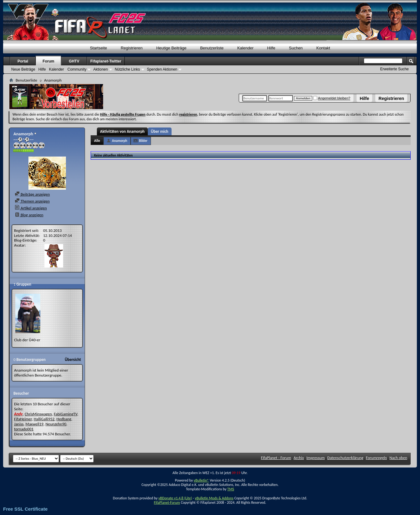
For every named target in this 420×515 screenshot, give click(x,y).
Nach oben (398, 458)
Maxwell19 (35, 424)
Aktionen (100, 69)
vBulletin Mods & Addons (214, 498)
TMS (231, 489)
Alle (97, 141)
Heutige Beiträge (171, 48)
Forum (48, 61)
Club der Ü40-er (27, 340)
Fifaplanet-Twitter (106, 61)
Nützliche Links (127, 69)
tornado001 (24, 429)
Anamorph (120, 141)
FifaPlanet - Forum (276, 458)
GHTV (74, 61)
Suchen (296, 48)
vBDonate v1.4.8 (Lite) (175, 498)
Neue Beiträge (23, 69)
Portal (23, 61)
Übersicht (73, 360)
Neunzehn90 (56, 424)
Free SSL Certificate (25, 509)
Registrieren (391, 98)
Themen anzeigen (32, 201)
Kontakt (323, 48)
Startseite (99, 48)
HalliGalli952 (44, 419)
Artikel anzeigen (31, 208)
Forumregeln (377, 458)
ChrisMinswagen (38, 414)
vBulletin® (201, 480)
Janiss (19, 424)
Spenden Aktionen (162, 69)
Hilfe (364, 98)
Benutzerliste (212, 48)
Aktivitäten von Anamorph (122, 131)
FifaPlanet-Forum (167, 502)
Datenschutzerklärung (345, 458)
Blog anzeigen (29, 215)
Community (77, 69)
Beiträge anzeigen (32, 194)
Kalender (245, 48)
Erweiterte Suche (395, 69)
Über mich (160, 131)
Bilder (143, 141)
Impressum (316, 458)
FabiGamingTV (65, 414)
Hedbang (64, 419)
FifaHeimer (23, 419)
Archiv (299, 458)
